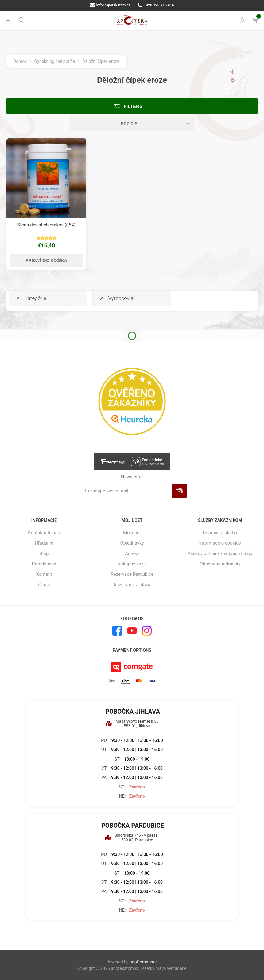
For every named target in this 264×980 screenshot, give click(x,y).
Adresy (132, 553)
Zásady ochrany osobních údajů (220, 553)
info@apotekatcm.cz (110, 5)
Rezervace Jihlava (132, 585)
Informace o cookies (220, 543)
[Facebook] (117, 631)
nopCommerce (144, 962)
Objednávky (132, 543)
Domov (20, 61)
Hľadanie (44, 543)
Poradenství (44, 564)
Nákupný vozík (132, 564)
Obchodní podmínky (220, 564)
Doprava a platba (220, 533)
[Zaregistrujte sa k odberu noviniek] (125, 491)
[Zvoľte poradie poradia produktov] (132, 124)
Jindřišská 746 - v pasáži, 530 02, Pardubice (132, 838)
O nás (44, 585)
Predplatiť (179, 491)
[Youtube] (132, 631)
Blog (44, 553)
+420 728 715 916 (156, 5)
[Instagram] (147, 631)
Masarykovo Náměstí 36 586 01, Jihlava (132, 724)
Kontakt (44, 574)
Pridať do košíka (47, 260)
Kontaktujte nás (44, 533)
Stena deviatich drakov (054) (46, 225)
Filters (133, 106)
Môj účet (132, 533)
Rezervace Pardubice (132, 574)
